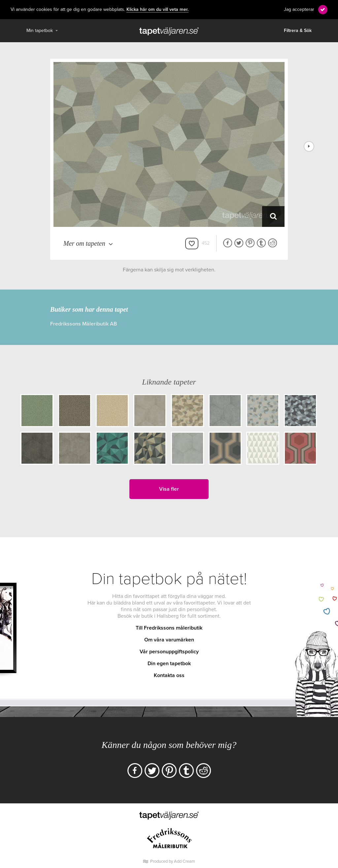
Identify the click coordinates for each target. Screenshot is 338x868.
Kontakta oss (169, 675)
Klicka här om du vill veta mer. (157, 10)
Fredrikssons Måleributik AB (84, 324)
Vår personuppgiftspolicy (169, 652)
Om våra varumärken (169, 640)
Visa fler (169, 489)
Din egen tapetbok (169, 664)
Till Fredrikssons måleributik (169, 628)
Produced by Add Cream (173, 861)
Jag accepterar (299, 9)
